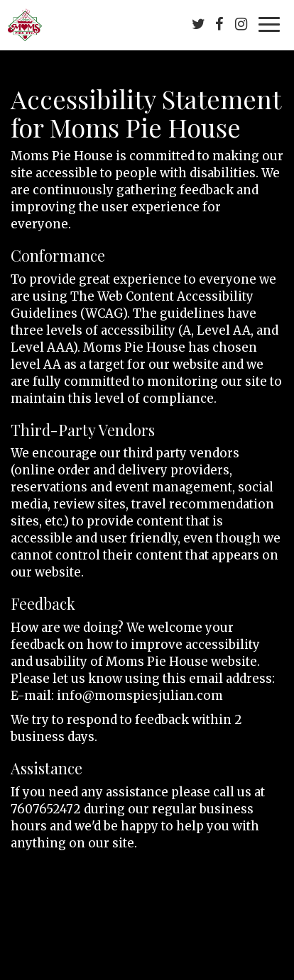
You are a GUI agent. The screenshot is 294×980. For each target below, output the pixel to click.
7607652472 (46, 809)
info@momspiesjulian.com (140, 696)
